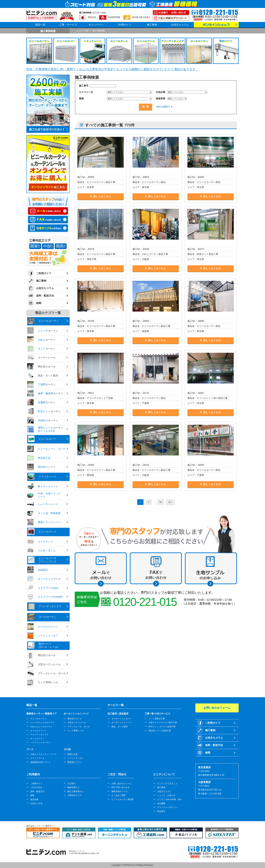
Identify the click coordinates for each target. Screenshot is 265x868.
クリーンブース (37, 758)
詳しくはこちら (102, 196)
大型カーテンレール (77, 723)
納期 (39, 303)
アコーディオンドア (39, 735)
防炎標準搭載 (114, 17)
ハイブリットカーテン (40, 742)
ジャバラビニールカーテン (42, 723)
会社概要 (161, 803)
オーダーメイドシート (122, 723)
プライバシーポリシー (167, 807)
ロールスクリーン (38, 731)
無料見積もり (74, 787)
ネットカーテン (37, 739)
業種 (81, 98)
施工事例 (152, 25)
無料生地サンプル (119, 791)
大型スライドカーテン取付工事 (163, 723)
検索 (146, 107)
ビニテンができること (167, 784)
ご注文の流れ (36, 787)
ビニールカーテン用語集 (123, 799)
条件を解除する (164, 107)
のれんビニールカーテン (41, 727)
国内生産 (92, 17)
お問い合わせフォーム (122, 784)
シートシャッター (76, 758)
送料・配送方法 (45, 296)
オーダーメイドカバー (122, 719)
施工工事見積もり (76, 791)
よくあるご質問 (118, 795)
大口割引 (71, 784)
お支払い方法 (36, 803)
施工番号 (84, 86)
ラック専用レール (76, 731)
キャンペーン (96, 25)
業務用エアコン (75, 762)
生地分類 (161, 92)
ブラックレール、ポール (79, 727)
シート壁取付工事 (157, 719)
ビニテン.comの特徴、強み (170, 799)
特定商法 (161, 811)
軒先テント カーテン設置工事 (162, 727)
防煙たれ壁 (73, 754)
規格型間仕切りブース (40, 762)
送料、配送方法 (37, 791)
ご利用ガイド (124, 25)
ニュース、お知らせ (166, 795)
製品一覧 (40, 25)
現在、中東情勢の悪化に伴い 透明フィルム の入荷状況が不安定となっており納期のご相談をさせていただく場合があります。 (112, 69)
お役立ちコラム (180, 25)
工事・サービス (68, 25)
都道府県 (161, 98)
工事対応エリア (75, 795)
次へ (170, 502)
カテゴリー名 (86, 92)
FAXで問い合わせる (120, 787)
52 (160, 502)
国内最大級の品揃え (141, 17)
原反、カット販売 (119, 727)
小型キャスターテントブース (43, 754)
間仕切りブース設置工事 (160, 731)
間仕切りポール (75, 719)
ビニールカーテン (38, 719)
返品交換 (34, 799)
